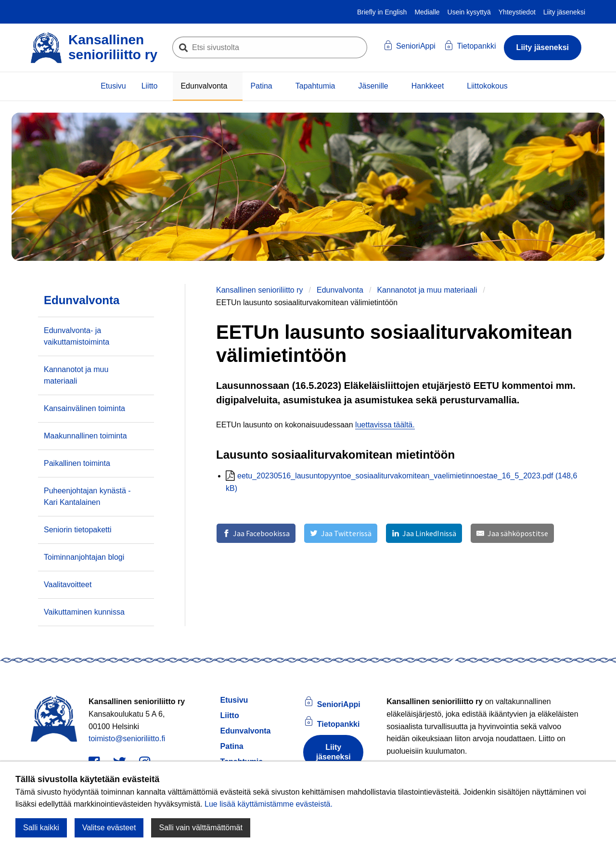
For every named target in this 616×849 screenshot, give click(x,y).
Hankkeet (428, 86)
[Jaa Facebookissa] (256, 533)
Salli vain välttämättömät (200, 828)
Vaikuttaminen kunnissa (84, 612)
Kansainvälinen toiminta (84, 408)
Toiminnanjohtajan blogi (84, 557)
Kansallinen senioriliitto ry (260, 290)
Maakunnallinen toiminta (85, 436)
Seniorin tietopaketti (78, 530)
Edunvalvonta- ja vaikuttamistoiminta (77, 336)
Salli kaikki (41, 828)
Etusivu (113, 86)
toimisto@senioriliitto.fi (127, 739)
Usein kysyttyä (469, 12)
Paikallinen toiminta (77, 463)
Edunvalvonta (204, 86)
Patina (261, 86)
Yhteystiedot (517, 12)
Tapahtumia (315, 86)
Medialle (427, 12)
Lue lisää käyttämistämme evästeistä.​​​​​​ (269, 804)
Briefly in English (382, 12)
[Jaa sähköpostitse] (512, 533)
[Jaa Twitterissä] (340, 533)
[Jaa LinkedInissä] (424, 533)
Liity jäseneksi (564, 12)
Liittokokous (487, 86)
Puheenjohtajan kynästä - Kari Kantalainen (87, 496)
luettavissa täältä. (385, 425)
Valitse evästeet (109, 828)
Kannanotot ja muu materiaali (427, 290)
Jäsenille (373, 86)
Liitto (150, 86)
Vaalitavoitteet (68, 585)
